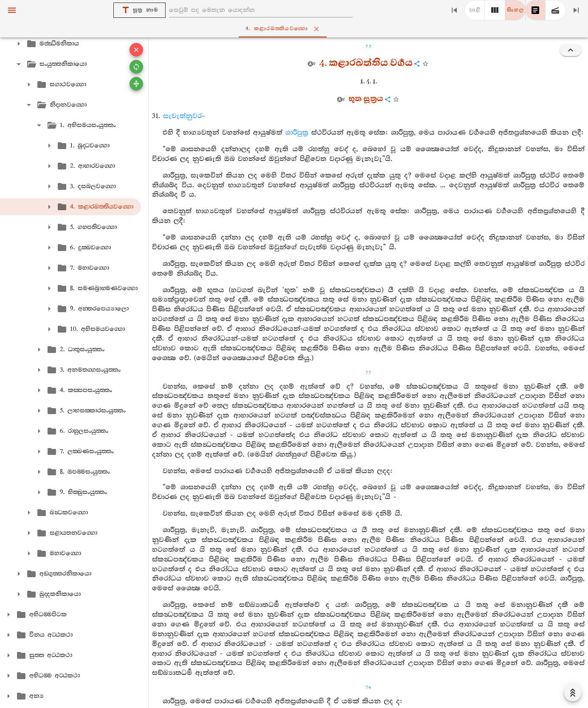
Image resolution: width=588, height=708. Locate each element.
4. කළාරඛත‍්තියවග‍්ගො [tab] (296, 29)
